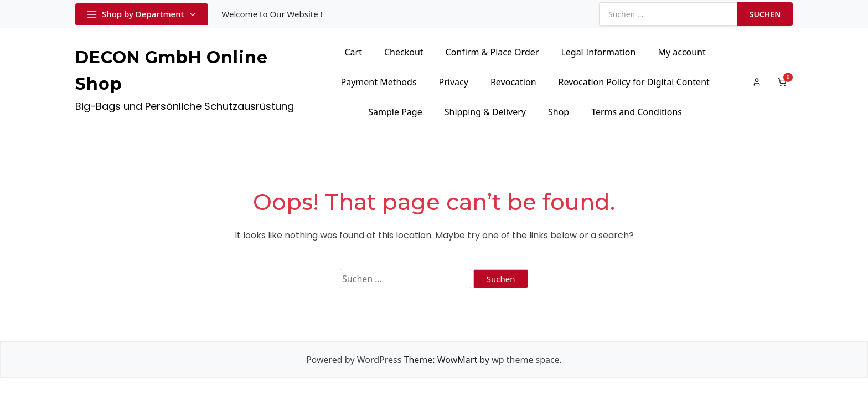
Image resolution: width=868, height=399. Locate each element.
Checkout (404, 52)
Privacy (454, 82)
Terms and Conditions (637, 112)
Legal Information (598, 52)
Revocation (513, 82)
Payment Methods (379, 82)
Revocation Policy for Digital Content (634, 82)
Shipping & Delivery (485, 112)
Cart (353, 52)
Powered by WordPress (354, 360)
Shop (559, 112)
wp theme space (526, 360)
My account (681, 52)
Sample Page (395, 112)
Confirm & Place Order (492, 52)
